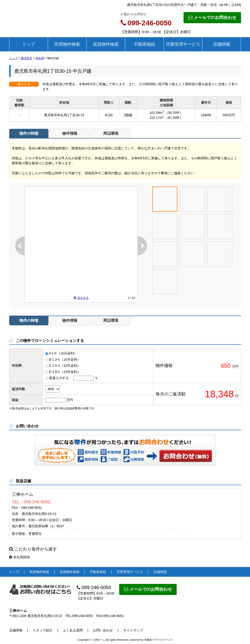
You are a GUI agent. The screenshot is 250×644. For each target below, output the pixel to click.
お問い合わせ (186, 456)
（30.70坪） (174, 113)
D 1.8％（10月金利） (65, 372)
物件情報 (70, 133)
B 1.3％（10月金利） (65, 359)
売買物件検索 (67, 44)
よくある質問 (73, 630)
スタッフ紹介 (43, 630)
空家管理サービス (183, 44)
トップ (29, 44)
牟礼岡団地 (20, 557)
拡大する (81, 298)
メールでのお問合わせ (212, 18)
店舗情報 (222, 44)
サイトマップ (133, 630)
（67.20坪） (174, 118)
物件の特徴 (29, 133)
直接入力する (59, 378)
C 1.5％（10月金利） (65, 366)
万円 (70, 400)
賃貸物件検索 (106, 44)
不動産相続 (145, 44)
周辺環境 (111, 133)
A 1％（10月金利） (63, 353)
